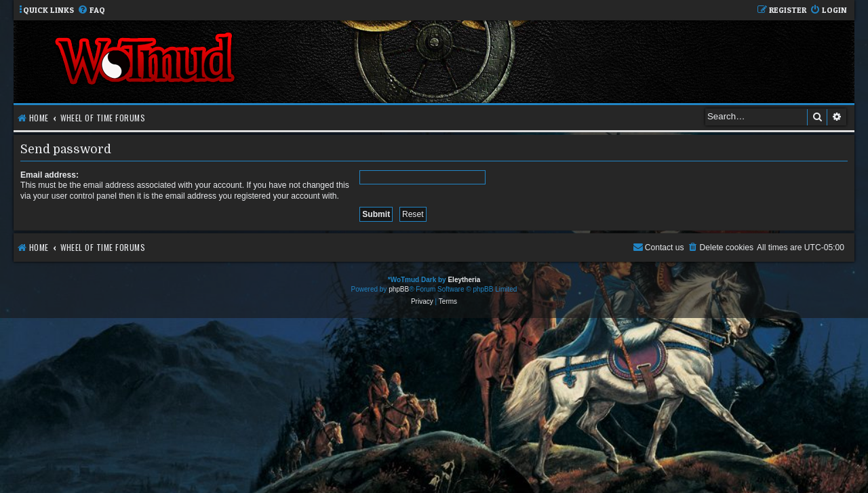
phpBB (399, 289)
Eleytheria (464, 280)
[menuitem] (91, 11)
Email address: (50, 175)
